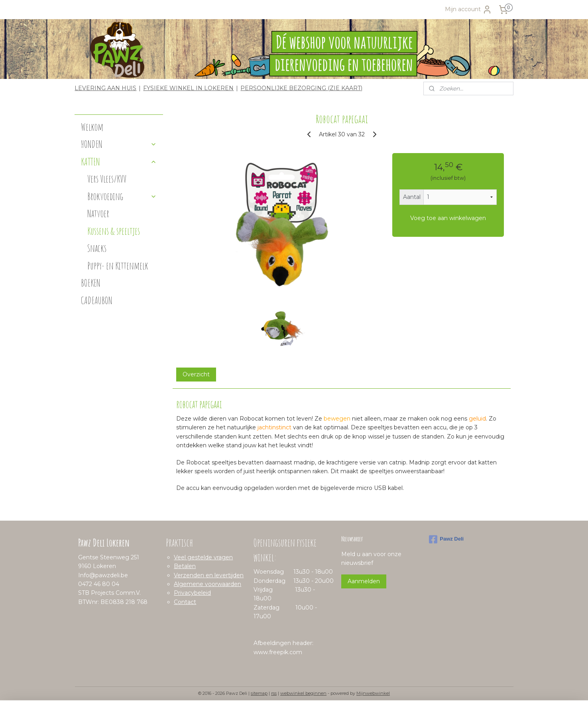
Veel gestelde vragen (203, 557)
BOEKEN (91, 283)
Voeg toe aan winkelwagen (448, 218)
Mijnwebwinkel (373, 693)
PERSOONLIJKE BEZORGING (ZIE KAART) (301, 88)
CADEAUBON (97, 300)
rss (274, 693)
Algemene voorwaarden (207, 584)
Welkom (92, 127)
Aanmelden (364, 581)
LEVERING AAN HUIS (105, 88)
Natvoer (98, 213)
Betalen (185, 566)
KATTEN (119, 162)
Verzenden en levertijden (209, 575)
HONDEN (119, 144)
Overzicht (196, 374)
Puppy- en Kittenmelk (118, 266)
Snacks (97, 248)
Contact (185, 602)
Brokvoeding (122, 196)
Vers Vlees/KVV (107, 179)
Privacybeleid (192, 593)
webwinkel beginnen (303, 693)
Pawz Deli (446, 539)
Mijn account (468, 10)
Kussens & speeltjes (114, 231)
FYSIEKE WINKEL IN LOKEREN (188, 88)
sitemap (259, 693)
